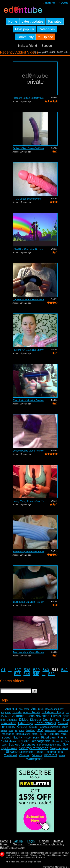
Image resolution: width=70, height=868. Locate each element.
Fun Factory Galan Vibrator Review (28, 551)
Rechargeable (41, 741)
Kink (11, 731)
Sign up (50, 3)
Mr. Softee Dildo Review (28, 199)
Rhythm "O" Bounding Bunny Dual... (28, 350)
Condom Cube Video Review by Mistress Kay (28, 451)
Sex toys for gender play (49, 745)
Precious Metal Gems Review (28, 652)
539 (36, 670)
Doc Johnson (52, 720)
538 (27, 670)
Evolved (63, 723)
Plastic (62, 737)
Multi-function (49, 734)
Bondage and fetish (26, 712)
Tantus (39, 752)
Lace (22, 731)
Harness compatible (49, 727)
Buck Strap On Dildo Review (28, 602)
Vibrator (37, 755)
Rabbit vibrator (9, 741)
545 (36, 674)
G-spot (22, 727)
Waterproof (34, 759)
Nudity (17, 737)
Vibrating (25, 755)
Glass (33, 727)
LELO (40, 730)
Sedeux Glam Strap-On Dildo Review (28, 148)
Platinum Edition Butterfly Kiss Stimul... (28, 98)
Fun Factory (8, 727)
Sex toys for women (34, 748)
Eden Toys (25, 723)
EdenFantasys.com (13, 848)
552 (52, 674)
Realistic (24, 741)
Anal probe (24, 709)
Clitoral (56, 716)
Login (64, 3)
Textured (51, 752)
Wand (62, 756)
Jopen (65, 727)
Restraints (58, 741)
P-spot (27, 738)
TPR (60, 752)
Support (47, 46)
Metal (35, 734)
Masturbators (23, 734)
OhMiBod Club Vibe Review (28, 249)
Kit (16, 731)
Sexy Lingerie (59, 748)
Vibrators (51, 755)
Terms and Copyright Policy (46, 844)
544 (27, 674)
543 (17, 674)
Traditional (10, 755)
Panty (36, 738)
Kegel (4, 730)
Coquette (12, 720)
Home (4, 841)
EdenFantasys (45, 723)
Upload (44, 841)
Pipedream (48, 737)
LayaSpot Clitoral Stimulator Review (28, 299)
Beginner (6, 712)
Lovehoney (51, 731)
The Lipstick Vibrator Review (28, 400)
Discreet (36, 720)
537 (18, 670)
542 (65, 670)
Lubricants (63, 731)
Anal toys (37, 709)
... (10, 670)
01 (3, 670)
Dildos (24, 720)
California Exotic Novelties (30, 716)
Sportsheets (26, 752)
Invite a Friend (27, 46)
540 (46, 670)
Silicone (12, 752)
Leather (30, 730)
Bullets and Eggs (53, 712)
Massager (8, 734)
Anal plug (11, 709)
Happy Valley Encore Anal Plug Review (28, 501)
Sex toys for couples (22, 745)
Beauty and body (54, 709)
